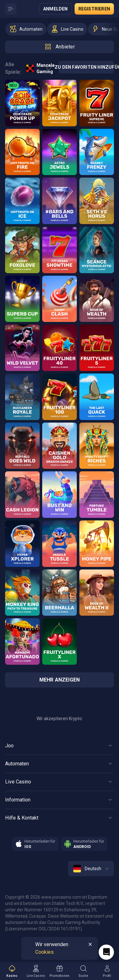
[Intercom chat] (106, 952)
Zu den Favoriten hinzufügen (86, 67)
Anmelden (56, 9)
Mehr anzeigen (60, 680)
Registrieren (94, 9)
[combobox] (91, 869)
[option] (26, 29)
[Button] (11, 9)
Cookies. (45, 952)
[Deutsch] (91, 869)
